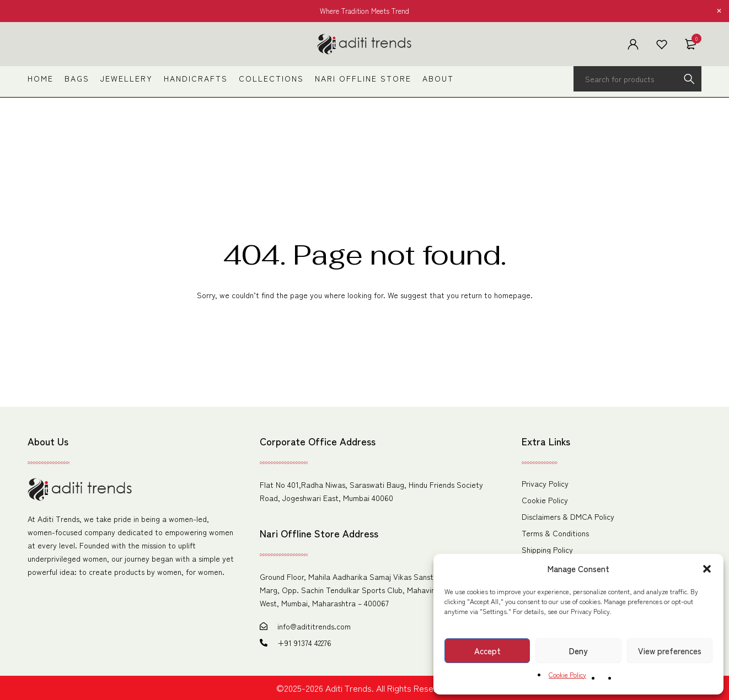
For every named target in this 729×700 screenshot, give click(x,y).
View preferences (670, 651)
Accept (487, 651)
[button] (707, 569)
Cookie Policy (567, 674)
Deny (578, 651)
